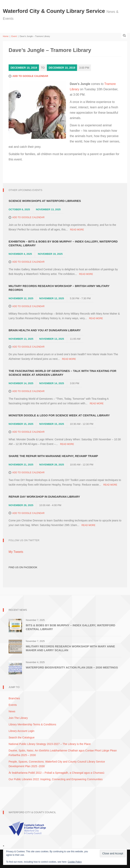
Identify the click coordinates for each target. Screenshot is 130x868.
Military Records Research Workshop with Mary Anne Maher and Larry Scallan (70, 648)
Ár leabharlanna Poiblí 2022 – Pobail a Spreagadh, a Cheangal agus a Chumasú (56, 773)
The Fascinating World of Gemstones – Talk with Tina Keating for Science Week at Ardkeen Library (62, 373)
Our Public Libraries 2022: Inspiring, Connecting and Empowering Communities (56, 779)
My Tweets (16, 552)
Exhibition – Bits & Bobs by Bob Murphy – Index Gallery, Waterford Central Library (63, 243)
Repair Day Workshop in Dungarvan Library (44, 497)
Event (14, 36)
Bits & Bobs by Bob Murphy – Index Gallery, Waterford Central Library (71, 627)
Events (13, 705)
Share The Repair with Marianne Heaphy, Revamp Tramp (53, 456)
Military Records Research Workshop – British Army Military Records (59, 288)
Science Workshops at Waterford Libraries (45, 201)
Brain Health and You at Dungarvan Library (45, 330)
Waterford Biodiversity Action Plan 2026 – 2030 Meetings (72, 667)
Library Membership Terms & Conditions (32, 724)
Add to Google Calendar (30, 76)
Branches (14, 698)
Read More (77, 230)
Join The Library (18, 718)
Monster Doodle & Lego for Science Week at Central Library (59, 415)
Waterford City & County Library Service (55, 11)
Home (6, 36)
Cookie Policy (75, 862)
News (12, 711)
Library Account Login (22, 731)
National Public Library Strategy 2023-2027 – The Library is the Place (50, 744)
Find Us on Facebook (23, 567)
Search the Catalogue (22, 737)
